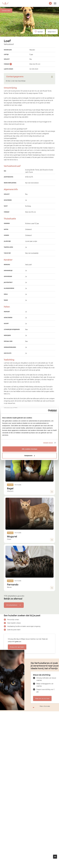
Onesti (9, 539)
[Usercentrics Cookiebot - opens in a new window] (48, 411)
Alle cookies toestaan (29, 449)
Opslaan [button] (39, 32)
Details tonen (48, 443)
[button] (50, 4)
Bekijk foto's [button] (52, 32)
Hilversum (10, 491)
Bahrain (9, 587)
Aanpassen (30, 456)
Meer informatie (45, 707)
